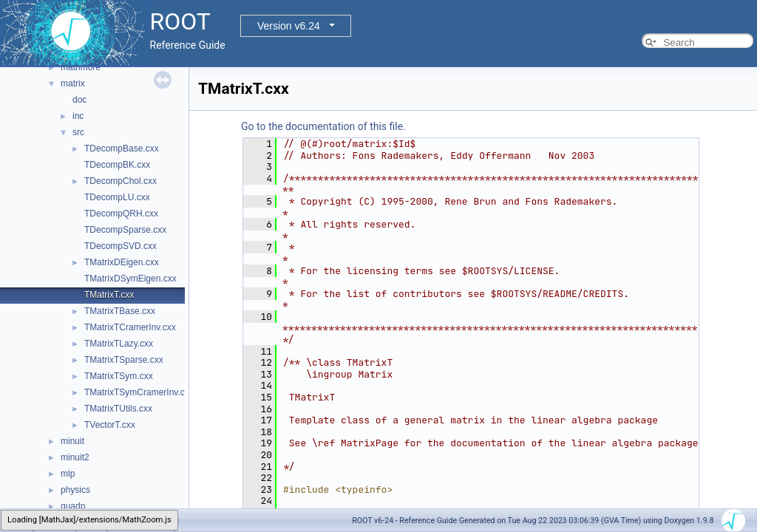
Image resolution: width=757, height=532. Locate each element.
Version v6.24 (289, 26)
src (78, 132)
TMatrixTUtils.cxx (118, 409)
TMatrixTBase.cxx (120, 311)
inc (78, 116)
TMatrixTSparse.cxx (124, 360)
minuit (72, 441)
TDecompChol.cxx (120, 181)
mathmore (81, 67)
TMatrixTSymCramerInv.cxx (139, 392)
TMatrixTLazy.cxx (119, 344)
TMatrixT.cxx (109, 295)
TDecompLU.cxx (117, 197)
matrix (73, 83)
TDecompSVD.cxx (120, 246)
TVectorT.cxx (110, 425)
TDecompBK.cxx (117, 165)
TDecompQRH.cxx (121, 214)
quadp (73, 506)
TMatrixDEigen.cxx (122, 262)
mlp (68, 474)
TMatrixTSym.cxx (119, 376)
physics (75, 490)
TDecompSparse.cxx (125, 230)
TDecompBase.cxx (122, 149)
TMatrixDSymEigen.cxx (130, 279)
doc (79, 100)
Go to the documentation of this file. (323, 126)
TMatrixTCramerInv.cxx (130, 327)
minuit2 (75, 457)
